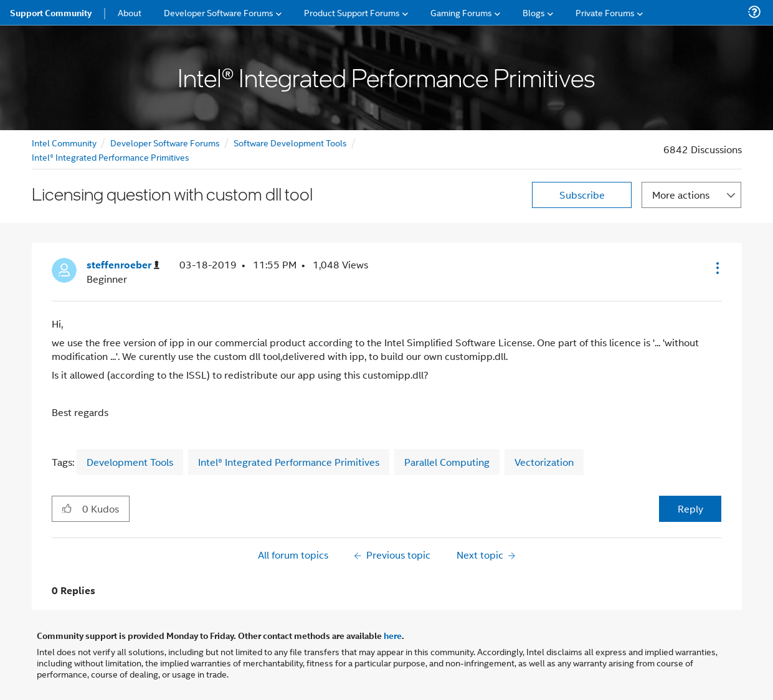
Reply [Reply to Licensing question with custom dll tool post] (690, 508)
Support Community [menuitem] (51, 12)
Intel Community (64, 142)
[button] (716, 268)
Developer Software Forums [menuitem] (219, 12)
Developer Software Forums (165, 142)
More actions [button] (681, 195)
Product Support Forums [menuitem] (352, 12)
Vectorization (544, 462)
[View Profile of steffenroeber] (123, 265)
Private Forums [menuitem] (605, 12)
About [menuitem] (130, 12)
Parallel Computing (447, 462)
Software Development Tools (290, 142)
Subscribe (582, 195)
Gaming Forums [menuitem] (461, 12)
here (393, 635)
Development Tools (130, 462)
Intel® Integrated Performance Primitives (111, 157)
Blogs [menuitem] (534, 12)
